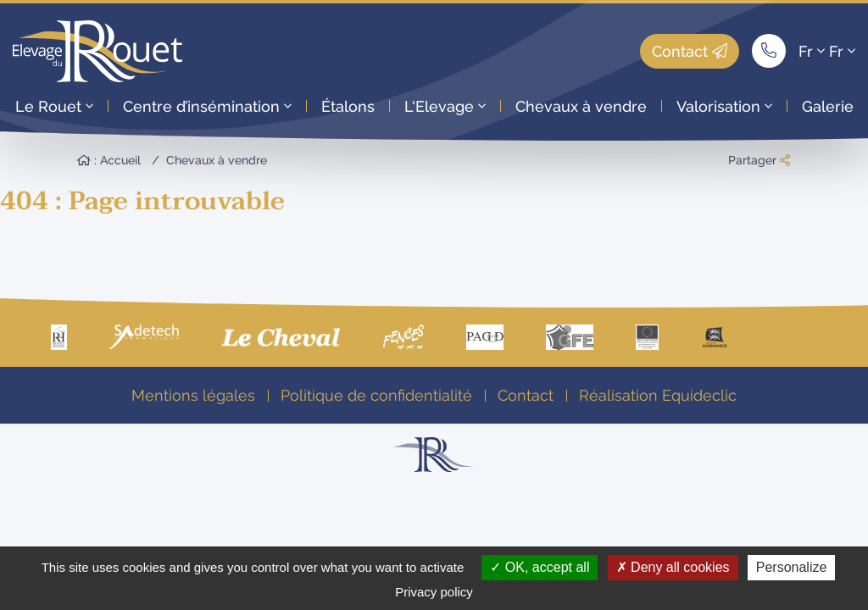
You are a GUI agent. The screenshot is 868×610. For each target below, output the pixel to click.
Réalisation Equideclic (658, 395)
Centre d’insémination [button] (207, 106)
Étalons (348, 106)
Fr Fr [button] (827, 51)
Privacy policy (434, 592)
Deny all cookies (673, 567)
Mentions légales (193, 395)
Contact (690, 51)
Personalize (792, 567)
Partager (759, 160)
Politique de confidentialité (376, 395)
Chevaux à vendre (581, 106)
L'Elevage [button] (445, 106)
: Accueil (109, 160)
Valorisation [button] (724, 106)
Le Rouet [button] (54, 106)
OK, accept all (540, 567)
